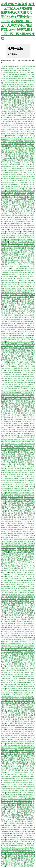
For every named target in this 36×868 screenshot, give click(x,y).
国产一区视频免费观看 (21, 593)
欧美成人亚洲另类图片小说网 (18, 315)
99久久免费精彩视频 (24, 307)
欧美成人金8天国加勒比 (25, 391)
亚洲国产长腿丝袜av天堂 (14, 838)
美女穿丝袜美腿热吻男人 (13, 725)
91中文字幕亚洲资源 (11, 97)
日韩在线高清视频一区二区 (10, 697)
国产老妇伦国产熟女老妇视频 (16, 793)
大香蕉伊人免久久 (14, 185)
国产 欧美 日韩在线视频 (14, 723)
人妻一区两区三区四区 (8, 234)
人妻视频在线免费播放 (14, 419)
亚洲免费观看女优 (7, 313)
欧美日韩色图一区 (24, 389)
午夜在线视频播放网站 (17, 327)
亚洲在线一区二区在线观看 (12, 264)
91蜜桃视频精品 (24, 217)
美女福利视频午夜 (18, 168)
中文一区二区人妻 (12, 279)
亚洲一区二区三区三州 (15, 740)
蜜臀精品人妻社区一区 (23, 219)
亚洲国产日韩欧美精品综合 (17, 325)
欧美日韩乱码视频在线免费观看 (17, 729)
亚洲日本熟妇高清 (23, 99)
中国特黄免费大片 (20, 664)
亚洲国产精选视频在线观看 (10, 74)
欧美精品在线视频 (24, 831)
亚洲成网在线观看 (28, 362)
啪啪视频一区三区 (23, 85)
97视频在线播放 (24, 450)
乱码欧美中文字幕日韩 (8, 291)
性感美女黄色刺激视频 (14, 191)
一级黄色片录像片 (24, 87)
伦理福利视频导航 (27, 321)
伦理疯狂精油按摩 (7, 193)
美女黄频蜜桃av (21, 448)
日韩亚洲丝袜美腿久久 (18, 462)
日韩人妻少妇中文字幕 (17, 230)
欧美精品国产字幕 (28, 399)
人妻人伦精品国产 (27, 819)
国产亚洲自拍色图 (22, 856)
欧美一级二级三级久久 (14, 511)
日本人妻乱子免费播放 (12, 709)
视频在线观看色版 (9, 711)
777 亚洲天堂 (30, 205)
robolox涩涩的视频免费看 (16, 150)
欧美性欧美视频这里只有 (16, 442)
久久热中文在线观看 (21, 323)
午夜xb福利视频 (8, 778)
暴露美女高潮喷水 (11, 330)
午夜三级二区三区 (17, 603)
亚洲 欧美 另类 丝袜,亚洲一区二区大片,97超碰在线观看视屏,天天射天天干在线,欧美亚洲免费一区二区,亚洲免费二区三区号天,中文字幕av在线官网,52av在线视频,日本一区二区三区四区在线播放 (18, 21)
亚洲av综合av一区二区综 (17, 466)
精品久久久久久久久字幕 (16, 91)
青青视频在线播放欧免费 (18, 238)
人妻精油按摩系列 (18, 154)
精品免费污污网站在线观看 (15, 493)
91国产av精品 (8, 209)
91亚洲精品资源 (8, 83)
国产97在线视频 (14, 81)
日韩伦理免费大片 (14, 211)
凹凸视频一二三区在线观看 (10, 213)
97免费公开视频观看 (21, 495)
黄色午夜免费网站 (12, 756)
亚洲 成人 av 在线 (21, 256)
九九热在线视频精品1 (16, 634)
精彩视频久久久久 (20, 193)
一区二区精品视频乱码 (20, 429)
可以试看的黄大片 (25, 536)
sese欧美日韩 (28, 676)
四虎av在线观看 (24, 370)
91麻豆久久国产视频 (13, 503)
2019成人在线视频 (15, 499)
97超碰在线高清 (27, 470)
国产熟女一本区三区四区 (19, 680)
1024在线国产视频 (21, 183)
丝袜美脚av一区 (6, 789)
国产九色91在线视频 (19, 609)
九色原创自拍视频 (14, 262)
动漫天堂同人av (24, 246)
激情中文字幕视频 (20, 478)
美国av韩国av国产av (26, 427)
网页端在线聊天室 (29, 289)
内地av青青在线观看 (22, 374)
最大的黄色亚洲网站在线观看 (16, 270)
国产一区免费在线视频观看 (23, 460)
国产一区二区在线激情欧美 (22, 117)
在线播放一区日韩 (19, 209)
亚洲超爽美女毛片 (23, 234)
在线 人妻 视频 (8, 619)
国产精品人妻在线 (17, 611)
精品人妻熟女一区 (17, 693)
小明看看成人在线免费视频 (23, 731)
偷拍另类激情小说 (24, 332)
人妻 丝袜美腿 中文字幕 (14, 854)
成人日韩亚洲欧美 (7, 364)
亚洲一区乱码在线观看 (20, 509)
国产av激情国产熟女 (11, 217)
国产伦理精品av (19, 95)
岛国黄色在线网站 (7, 842)
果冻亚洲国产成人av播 (24, 413)
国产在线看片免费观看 (19, 713)
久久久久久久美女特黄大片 (12, 128)
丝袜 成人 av (26, 123)
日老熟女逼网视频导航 (14, 170)
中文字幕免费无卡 (21, 607)
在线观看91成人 (28, 695)
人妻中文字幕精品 (7, 95)
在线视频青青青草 (20, 144)
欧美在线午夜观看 (20, 385)
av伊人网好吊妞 (24, 97)
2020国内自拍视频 (7, 421)
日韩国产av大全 (13, 142)
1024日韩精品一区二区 (15, 497)
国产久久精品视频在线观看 (14, 505)
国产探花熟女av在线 (27, 697)
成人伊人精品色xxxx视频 (18, 79)
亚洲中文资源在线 (20, 642)
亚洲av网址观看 (11, 866)
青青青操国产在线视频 (14, 136)
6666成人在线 (30, 372)
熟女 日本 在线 (19, 811)
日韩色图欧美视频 (21, 146)
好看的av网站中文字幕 (12, 93)
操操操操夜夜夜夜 (15, 425)
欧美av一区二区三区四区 (18, 199)
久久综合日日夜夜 (12, 160)
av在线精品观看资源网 (22, 403)
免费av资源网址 (8, 501)
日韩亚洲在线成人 (16, 721)
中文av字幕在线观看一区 (9, 181)
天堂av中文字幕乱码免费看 (14, 523)
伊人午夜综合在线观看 (25, 358)
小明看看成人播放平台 (21, 115)
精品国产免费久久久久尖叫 (21, 703)
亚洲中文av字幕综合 (14, 580)
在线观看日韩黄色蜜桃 (11, 436)
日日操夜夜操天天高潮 (27, 829)
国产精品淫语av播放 (21, 105)
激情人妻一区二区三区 (11, 246)
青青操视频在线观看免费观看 (18, 527)
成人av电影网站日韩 (8, 374)
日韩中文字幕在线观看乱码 (23, 842)
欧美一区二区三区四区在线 (23, 138)
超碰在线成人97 (10, 485)
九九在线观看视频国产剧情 (17, 531)
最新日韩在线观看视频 (15, 244)
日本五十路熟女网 (23, 550)
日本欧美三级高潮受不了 (26, 444)
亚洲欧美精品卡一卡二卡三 (14, 560)
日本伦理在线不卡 (17, 140)
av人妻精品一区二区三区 (18, 172)
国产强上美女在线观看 (14, 840)
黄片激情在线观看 (25, 240)
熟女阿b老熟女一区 (22, 589)
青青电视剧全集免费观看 (16, 111)
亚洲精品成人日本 (20, 254)
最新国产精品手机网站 (17, 376)
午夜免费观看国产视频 (25, 866)
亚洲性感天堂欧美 (21, 674)
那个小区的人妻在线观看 (11, 525)
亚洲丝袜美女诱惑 (14, 623)
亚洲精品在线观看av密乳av (18, 236)
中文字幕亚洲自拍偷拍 (17, 474)
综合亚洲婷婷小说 (11, 113)
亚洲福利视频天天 (18, 372)
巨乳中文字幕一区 (15, 705)
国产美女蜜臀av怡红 (27, 211)
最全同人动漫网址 (7, 144)
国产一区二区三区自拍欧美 (17, 101)
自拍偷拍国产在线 (23, 809)
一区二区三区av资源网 (15, 784)
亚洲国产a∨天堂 (26, 252)
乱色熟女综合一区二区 (21, 489)
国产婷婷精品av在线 (19, 215)
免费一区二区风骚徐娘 (17, 552)
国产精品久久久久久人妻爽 (14, 189)
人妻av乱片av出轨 (27, 605)
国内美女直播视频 (20, 501)
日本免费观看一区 (28, 383)
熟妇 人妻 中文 (22, 340)
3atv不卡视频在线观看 (24, 415)
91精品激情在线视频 (27, 752)
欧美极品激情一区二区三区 (23, 446)
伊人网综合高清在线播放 (19, 119)
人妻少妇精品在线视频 (27, 409)
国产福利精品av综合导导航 (19, 295)
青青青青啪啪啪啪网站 (25, 717)
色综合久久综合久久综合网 (18, 572)
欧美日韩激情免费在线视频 (12, 383)
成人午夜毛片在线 (17, 672)
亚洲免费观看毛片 (24, 181)
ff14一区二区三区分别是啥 (23, 562)
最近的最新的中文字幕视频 (21, 480)
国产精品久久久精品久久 (16, 766)
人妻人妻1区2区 (27, 174)
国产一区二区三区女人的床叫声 (18, 103)
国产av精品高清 (10, 589)
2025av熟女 (11, 487)
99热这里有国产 (22, 548)
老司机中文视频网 (14, 321)
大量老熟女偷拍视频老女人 (15, 744)
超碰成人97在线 (27, 654)
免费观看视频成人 (21, 268)
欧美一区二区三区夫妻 (15, 646)
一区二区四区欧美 (23, 599)
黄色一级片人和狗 (7, 446)
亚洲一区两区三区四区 (12, 252)
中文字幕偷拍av (24, 452)
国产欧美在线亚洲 (18, 107)
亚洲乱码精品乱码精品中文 (21, 670)
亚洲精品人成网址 (21, 544)
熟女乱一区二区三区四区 (14, 574)
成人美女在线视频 (24, 405)
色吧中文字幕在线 (28, 136)
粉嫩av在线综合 (23, 440)
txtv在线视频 (26, 272)
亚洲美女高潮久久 (17, 621)
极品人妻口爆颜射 (20, 754)
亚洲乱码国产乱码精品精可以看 (14, 381)
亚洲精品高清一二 (11, 444)
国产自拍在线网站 (15, 109)
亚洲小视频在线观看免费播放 (22, 803)
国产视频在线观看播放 (23, 699)
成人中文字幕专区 (9, 636)
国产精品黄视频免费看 (18, 134)
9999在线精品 (9, 152)
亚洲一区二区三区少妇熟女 (25, 711)
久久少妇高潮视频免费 (25, 597)
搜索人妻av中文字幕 (19, 301)
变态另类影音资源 (20, 248)
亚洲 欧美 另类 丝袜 (10, 293)
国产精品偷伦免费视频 (11, 283)
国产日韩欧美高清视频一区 (18, 554)
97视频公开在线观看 (23, 156)
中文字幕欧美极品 (12, 613)
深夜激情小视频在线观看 (18, 807)
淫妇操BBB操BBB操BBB (13, 260)
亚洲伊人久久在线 (9, 513)
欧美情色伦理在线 (23, 297)
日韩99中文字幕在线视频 (9, 831)
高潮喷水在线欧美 (15, 225)
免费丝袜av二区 (14, 303)
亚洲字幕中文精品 (7, 821)
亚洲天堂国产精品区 (26, 160)
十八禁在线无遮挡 (27, 201)
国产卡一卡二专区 (7, 801)
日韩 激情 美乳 (11, 307)
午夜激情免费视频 (23, 438)
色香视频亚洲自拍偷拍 (21, 77)
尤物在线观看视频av (26, 815)
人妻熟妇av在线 (10, 156)
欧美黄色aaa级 (24, 195)
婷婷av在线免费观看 (14, 529)
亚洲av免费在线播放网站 (16, 534)
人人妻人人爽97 (19, 346)
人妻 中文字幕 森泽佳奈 (11, 354)
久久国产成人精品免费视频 (18, 691)
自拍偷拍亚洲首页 (18, 205)
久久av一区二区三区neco (16, 287)
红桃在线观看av (8, 674)
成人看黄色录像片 (7, 401)
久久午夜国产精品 (24, 350)
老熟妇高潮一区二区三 (18, 578)
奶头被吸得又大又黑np (20, 203)
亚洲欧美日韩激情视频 (11, 458)
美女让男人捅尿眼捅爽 (11, 815)
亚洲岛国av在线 (14, 776)
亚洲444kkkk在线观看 (13, 148)
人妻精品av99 (5, 654)
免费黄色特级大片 (15, 668)
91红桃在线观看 (25, 354)
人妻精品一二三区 (7, 642)
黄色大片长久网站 (9, 366)
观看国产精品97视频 (26, 283)
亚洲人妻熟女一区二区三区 (25, 487)
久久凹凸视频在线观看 (11, 536)
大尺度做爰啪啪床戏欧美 (16, 338)
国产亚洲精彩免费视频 (25, 293)
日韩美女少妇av (21, 662)
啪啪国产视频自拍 (7, 138)
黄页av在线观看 (26, 515)
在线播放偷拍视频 (24, 748)
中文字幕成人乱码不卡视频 (21, 464)
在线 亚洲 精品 (27, 760)
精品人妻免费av (16, 660)
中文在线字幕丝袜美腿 (11, 860)
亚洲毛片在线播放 (11, 227)
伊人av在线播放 (26, 223)
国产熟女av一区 (16, 250)
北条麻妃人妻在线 (12, 195)
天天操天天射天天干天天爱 (19, 644)
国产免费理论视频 (7, 583)
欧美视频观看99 (19, 313)
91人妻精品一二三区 (11, 427)
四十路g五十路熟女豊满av (15, 617)
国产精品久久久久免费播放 (23, 517)
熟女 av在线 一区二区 (26, 279)
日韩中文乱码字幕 (17, 434)
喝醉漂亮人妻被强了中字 (9, 281)
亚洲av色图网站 (29, 638)
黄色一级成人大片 (12, 240)
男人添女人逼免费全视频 (24, 393)
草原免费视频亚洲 (14, 746)
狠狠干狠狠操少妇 (26, 266)
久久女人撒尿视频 (28, 419)
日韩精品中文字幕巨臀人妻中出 (21, 299)
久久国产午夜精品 (12, 370)
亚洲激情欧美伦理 (15, 174)
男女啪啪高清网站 (15, 319)
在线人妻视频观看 (23, 805)
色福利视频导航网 (27, 232)
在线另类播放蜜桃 (20, 483)
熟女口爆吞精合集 (7, 411)
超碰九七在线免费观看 (25, 330)
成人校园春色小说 (14, 605)
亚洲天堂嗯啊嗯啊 (14, 491)
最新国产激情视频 (24, 227)
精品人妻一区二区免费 (18, 132)
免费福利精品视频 (21, 152)
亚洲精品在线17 (13, 452)
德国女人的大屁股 (28, 311)
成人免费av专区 (10, 413)
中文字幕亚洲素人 (18, 844)
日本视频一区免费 (15, 362)
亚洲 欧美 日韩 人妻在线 (24, 166)
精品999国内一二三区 (12, 266)
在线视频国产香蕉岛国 (22, 780)
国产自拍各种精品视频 (14, 787)
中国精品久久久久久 (14, 799)
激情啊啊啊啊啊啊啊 (26, 648)
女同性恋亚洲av (20, 507)
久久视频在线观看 (11, 389)
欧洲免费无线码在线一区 (13, 774)
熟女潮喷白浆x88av (27, 93)
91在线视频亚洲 (27, 128)
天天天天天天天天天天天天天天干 (16, 397)
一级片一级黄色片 (15, 387)
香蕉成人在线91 (21, 625)
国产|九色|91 (29, 338)
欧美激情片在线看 (11, 350)
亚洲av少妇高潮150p (23, 636)
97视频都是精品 (8, 544)
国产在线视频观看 (15, 272)
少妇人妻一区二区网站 (20, 89)
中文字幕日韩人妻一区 (17, 348)
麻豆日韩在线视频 (22, 513)
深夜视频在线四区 (12, 121)
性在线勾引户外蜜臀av (15, 456)
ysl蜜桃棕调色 (18, 401)
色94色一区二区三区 (24, 334)
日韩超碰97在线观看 (8, 699)
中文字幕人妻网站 (12, 627)
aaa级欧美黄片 (12, 87)
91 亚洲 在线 (25, 164)
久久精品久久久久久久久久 (20, 538)
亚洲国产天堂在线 (28, 179)
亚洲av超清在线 (24, 458)
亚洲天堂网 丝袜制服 (8, 207)
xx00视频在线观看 (14, 164)
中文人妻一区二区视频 (20, 629)
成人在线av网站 (23, 242)
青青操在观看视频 (15, 179)
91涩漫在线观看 (13, 409)
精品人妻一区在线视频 (25, 113)
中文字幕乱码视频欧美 (21, 411)
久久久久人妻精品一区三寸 (12, 305)
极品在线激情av (19, 587)
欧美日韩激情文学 (7, 489)
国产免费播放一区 (28, 191)
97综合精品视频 (14, 201)
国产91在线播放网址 (21, 619)
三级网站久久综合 (24, 738)
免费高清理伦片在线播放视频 (19, 601)
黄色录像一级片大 (18, 395)
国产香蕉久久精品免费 (14, 399)
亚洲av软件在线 (8, 507)
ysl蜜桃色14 (24, 74)
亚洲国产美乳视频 (11, 736)
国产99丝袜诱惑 (18, 652)
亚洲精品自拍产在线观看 (13, 289)
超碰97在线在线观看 (19, 762)
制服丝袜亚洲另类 (9, 825)
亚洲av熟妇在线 (18, 162)
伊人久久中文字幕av (13, 223)
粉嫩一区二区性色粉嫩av (13, 123)
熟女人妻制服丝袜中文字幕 (24, 83)
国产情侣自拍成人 (20, 640)
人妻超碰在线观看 (17, 158)
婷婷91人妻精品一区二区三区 (21, 585)
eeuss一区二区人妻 (17, 564)
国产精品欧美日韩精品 (20, 782)
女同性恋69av (9, 368)
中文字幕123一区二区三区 (21, 130)
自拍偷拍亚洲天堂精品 (8, 340)
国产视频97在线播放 (10, 738)
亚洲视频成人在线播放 (20, 556)
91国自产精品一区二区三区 (18, 650)
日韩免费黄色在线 (21, 472)
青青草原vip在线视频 (19, 176)
